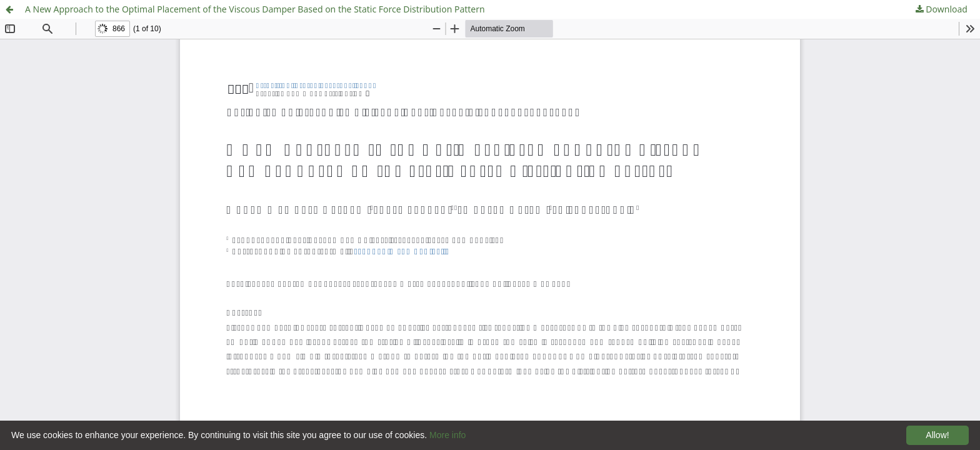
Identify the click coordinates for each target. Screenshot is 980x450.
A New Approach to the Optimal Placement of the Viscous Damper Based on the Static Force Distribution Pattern (255, 9)
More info (447, 435)
